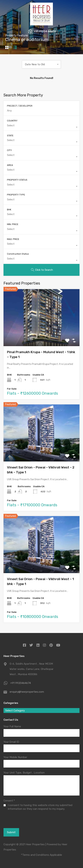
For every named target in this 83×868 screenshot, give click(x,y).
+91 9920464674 (21, 683)
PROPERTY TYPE (16, 195)
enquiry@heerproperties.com (27, 692)
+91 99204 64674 (45, 31)
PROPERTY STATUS (17, 180)
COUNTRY (12, 121)
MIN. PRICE (13, 224)
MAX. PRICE (13, 239)
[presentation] (23, 824)
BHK (9, 210)
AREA (10, 165)
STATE (10, 136)
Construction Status (18, 254)
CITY (9, 150)
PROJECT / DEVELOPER (20, 106)
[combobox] (41, 64)
